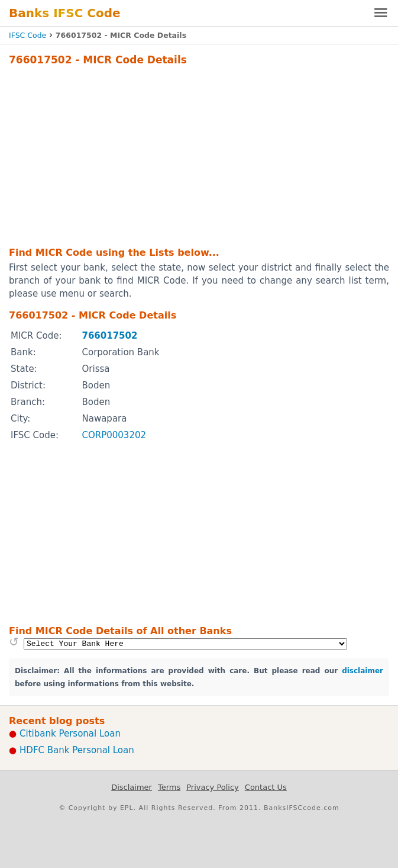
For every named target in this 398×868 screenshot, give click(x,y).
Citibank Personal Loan (70, 734)
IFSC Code (27, 35)
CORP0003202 (114, 435)
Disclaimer (132, 787)
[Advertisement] (199, 155)
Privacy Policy (213, 787)
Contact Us (266, 787)
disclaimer (363, 671)
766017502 (109, 336)
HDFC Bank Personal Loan (77, 750)
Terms (169, 787)
